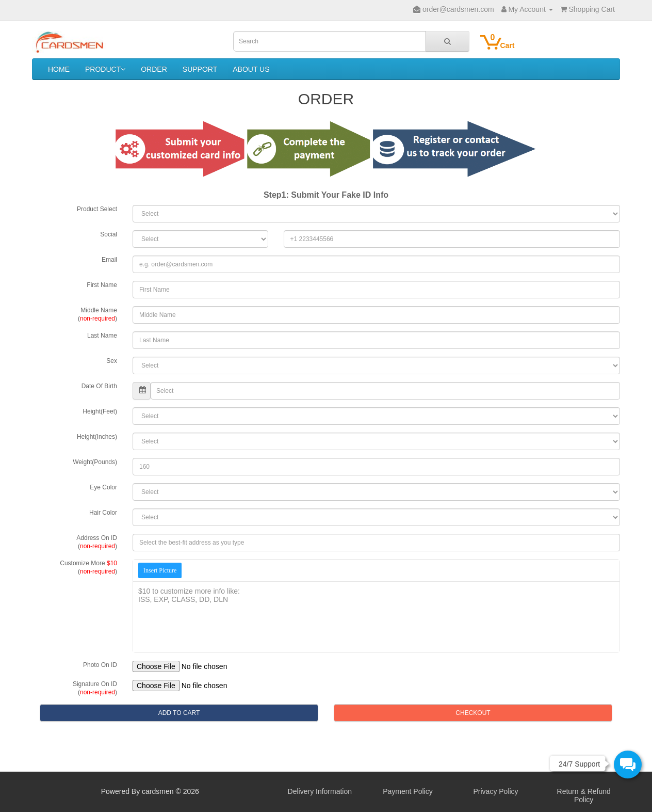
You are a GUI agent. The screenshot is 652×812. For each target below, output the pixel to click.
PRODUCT (105, 69)
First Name (102, 285)
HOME (59, 69)
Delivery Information (320, 791)
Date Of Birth (99, 386)
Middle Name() (97, 314)
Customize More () (88, 567)
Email (109, 260)
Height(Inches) (97, 437)
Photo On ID (100, 665)
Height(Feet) (100, 411)
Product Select (97, 209)
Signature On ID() (95, 688)
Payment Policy (407, 791)
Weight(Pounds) (95, 462)
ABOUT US (251, 69)
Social (109, 234)
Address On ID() (97, 542)
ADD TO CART (179, 713)
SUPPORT (200, 69)
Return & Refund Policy (584, 795)
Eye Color (103, 487)
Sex (112, 361)
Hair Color (103, 513)
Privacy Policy (495, 791)
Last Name (102, 336)
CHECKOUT (473, 713)
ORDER (154, 69)
